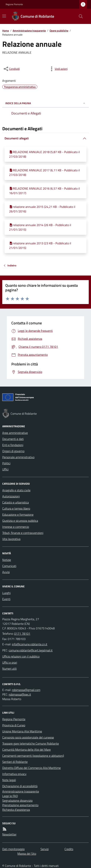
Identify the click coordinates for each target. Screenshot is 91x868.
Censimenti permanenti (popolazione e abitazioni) (33, 756)
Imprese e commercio (16, 527)
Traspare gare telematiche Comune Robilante (31, 743)
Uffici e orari (10, 662)
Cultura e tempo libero (16, 508)
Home (6, 31)
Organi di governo (13, 451)
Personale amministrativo (18, 457)
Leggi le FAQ (10, 796)
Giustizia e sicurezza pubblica (20, 521)
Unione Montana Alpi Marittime (22, 731)
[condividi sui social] (11, 69)
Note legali (9, 780)
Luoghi (6, 593)
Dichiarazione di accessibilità (20, 786)
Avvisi (6, 572)
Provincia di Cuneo (14, 725)
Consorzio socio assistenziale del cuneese (28, 737)
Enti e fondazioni (13, 445)
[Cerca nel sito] (79, 16)
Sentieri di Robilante (15, 762)
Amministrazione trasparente (29, 31)
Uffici (5, 469)
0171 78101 (22, 634)
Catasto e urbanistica (16, 502)
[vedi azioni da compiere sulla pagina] (58, 69)
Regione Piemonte (14, 4)
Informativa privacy (14, 774)
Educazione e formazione (18, 515)
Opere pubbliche (59, 31)
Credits (69, 849)
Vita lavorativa (11, 539)
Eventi (6, 599)
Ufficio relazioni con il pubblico (21, 656)
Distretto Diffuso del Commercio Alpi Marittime (31, 768)
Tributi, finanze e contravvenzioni (23, 533)
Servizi (45, 849)
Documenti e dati (13, 439)
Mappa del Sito (27, 854)
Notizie (7, 560)
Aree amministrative (15, 433)
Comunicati (9, 566)
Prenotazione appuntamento (20, 805)
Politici (6, 463)
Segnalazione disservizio (17, 800)
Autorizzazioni (11, 496)
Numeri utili (9, 669)
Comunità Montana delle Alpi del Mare (26, 750)
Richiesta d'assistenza (16, 810)
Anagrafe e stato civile (16, 490)
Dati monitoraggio (13, 849)
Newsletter (9, 834)
